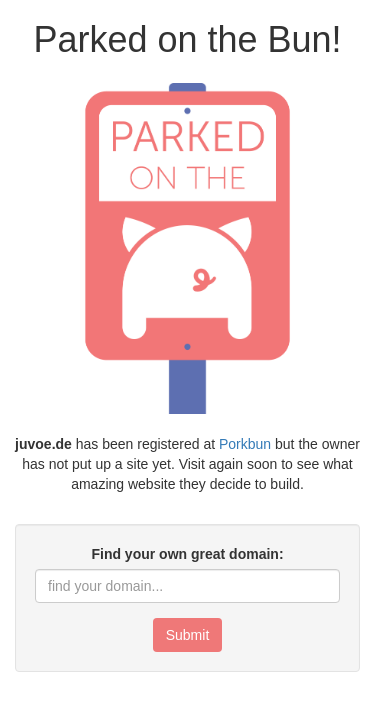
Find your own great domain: (187, 554)
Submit (188, 635)
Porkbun (245, 444)
